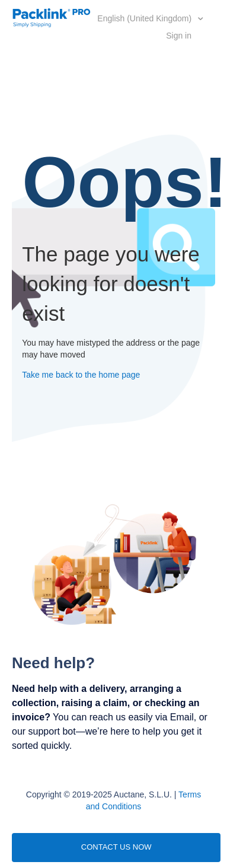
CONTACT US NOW (116, 847)
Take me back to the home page (81, 375)
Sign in (179, 36)
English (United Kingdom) (146, 18)
